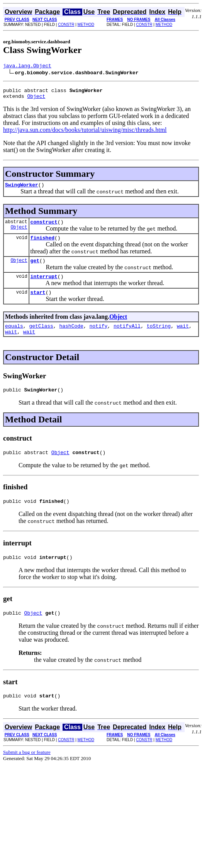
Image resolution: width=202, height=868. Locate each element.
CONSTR (66, 25)
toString (159, 337)
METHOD (86, 25)
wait (183, 337)
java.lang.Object (27, 67)
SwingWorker (22, 189)
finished (42, 244)
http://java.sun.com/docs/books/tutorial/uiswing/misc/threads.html (85, 133)
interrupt (44, 285)
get (35, 268)
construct (44, 227)
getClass (41, 337)
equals (14, 337)
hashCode (71, 337)
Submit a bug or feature (27, 772)
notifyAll (127, 337)
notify (98, 337)
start (38, 302)
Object (36, 99)
